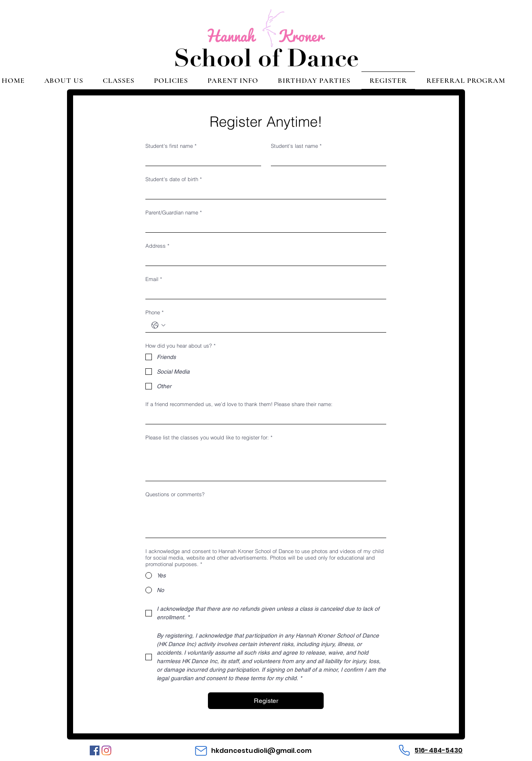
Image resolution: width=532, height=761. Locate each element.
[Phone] (404, 750)
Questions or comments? (175, 494)
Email (154, 279)
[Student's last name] (326, 159)
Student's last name (296, 146)
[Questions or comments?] (266, 519)
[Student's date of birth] (263, 192)
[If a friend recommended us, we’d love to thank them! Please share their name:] (263, 417)
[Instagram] (106, 750)
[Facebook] (95, 750)
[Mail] (201, 751)
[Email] (263, 292)
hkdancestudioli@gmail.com (261, 751)
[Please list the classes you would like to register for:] (266, 462)
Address (157, 246)
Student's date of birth (174, 179)
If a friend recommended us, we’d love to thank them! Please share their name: (239, 404)
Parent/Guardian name (174, 212)
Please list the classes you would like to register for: (209, 437)
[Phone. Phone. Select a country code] (158, 325)
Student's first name (171, 146)
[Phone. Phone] (274, 325)
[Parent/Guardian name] (263, 226)
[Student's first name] (201, 159)
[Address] (263, 259)
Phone (155, 312)
